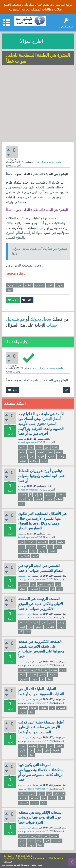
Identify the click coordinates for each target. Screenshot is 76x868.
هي (20, 285)
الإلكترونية (35, 836)
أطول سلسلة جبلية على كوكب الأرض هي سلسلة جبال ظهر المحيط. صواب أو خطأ (41, 727)
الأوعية (41, 456)
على (32, 456)
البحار (35, 556)
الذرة (22, 845)
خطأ (10, 290)
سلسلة (33, 746)
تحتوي (23, 456)
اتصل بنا (8, 856)
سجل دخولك (41, 319)
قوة (30, 499)
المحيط (56, 750)
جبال (58, 547)
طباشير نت (8, 865)
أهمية (22, 627)
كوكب (59, 746)
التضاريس (24, 556)
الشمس (24, 584)
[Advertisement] (38, 104)
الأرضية (42, 547)
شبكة (22, 675)
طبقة (39, 447)
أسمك (59, 452)
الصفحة (23, 622)
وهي (50, 452)
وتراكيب (34, 461)
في (58, 584)
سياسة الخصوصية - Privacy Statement (24, 859)
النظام (23, 589)
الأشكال (31, 542)
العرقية (23, 461)
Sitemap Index (24, 856)
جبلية (42, 746)
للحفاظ (61, 495)
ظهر (47, 750)
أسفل (31, 452)
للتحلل (43, 708)
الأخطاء (23, 798)
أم (53, 589)
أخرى (44, 461)
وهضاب (23, 551)
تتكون (61, 542)
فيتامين (23, 495)
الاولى (52, 622)
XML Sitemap (56, 859)
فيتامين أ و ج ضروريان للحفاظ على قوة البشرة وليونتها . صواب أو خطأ (42, 476)
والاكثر (61, 622)
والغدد (61, 456)
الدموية (51, 456)
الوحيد (50, 584)
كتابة (61, 798)
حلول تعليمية (25, 576)
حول (22, 841)
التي (52, 542)
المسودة (24, 803)
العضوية (61, 708)
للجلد (50, 285)
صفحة (54, 670)
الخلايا (55, 447)
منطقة (54, 836)
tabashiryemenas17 (29, 442)
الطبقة (28, 285)
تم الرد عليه (38, 368)
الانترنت (32, 675)
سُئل (37, 162)
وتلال (33, 551)
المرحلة (23, 794)
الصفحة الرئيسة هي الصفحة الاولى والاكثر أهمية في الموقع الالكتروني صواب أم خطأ (41, 604)
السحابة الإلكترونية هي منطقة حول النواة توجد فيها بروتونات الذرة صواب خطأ (40, 817)
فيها (49, 794)
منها (22, 547)
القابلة (34, 708)
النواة (31, 841)
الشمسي (34, 589)
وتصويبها (34, 798)
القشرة (31, 547)
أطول (22, 746)
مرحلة (52, 798)
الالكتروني (50, 627)
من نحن (8, 861)
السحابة (23, 836)
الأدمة (22, 447)
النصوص (24, 679)
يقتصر (43, 675)
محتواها (53, 675)
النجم (41, 584)
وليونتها (49, 499)
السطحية (39, 285)
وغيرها (42, 551)
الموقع (39, 627)
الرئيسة (34, 622)
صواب (59, 285)
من (47, 447)
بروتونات (57, 841)
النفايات (23, 708)
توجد (22, 452)
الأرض (23, 750)
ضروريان (49, 495)
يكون (41, 794)
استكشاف (59, 794)
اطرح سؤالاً (32, 41)
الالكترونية (35, 670)
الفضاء (52, 551)
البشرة (11, 285)
